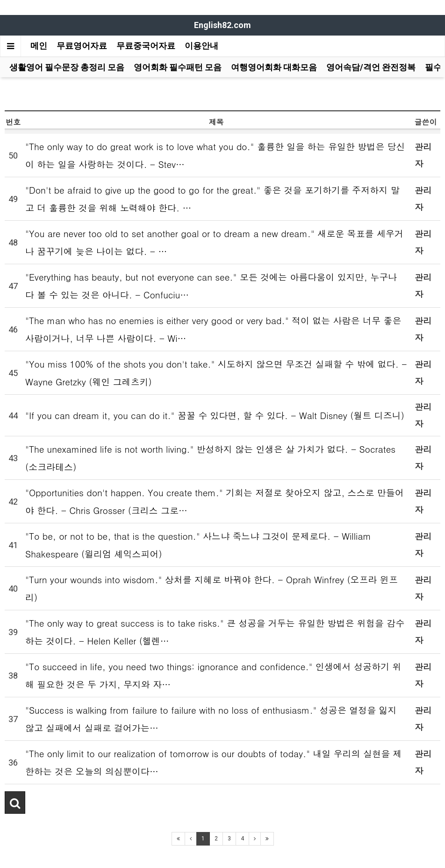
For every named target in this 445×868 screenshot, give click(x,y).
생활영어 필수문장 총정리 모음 (67, 67)
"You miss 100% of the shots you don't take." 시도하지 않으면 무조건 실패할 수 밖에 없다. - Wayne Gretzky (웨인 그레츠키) (216, 373)
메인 (39, 46)
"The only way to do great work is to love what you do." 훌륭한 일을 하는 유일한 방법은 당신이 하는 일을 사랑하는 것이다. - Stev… (215, 155)
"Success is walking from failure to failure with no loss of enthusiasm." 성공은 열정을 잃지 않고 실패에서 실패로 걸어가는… (211, 719)
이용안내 (201, 46)
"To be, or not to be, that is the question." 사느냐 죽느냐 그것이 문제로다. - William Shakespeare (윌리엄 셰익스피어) (198, 545)
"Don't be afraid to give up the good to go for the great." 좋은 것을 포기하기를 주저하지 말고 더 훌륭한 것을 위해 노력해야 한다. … (212, 199)
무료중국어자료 (146, 46)
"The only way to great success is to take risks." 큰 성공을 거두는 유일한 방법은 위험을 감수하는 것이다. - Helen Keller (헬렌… (215, 632)
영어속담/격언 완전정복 (371, 67)
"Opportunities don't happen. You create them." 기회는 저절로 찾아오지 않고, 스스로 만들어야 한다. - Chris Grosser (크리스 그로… (215, 501)
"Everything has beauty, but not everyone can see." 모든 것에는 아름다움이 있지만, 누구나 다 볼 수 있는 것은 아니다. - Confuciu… (211, 286)
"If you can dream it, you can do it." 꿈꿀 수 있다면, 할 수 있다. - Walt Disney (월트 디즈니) (215, 415)
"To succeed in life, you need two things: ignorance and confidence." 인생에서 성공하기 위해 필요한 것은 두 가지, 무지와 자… (213, 675)
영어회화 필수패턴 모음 (178, 67)
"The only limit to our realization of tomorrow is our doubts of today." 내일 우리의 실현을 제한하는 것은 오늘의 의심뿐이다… (214, 762)
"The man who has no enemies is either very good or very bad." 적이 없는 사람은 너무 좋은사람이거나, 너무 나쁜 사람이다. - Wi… (213, 329)
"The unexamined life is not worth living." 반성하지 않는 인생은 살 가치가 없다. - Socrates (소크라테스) (210, 458)
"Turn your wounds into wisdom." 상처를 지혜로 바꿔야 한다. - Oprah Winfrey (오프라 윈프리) (212, 588)
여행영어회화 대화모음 (274, 67)
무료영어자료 (82, 46)
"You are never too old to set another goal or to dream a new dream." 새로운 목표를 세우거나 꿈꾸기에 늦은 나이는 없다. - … (214, 242)
